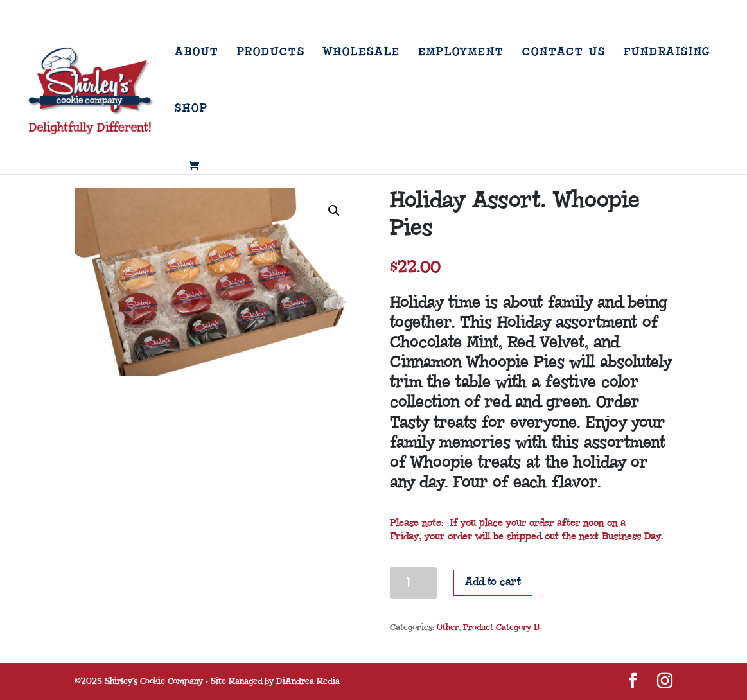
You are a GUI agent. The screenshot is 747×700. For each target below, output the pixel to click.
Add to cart (493, 582)
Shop (191, 109)
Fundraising (667, 53)
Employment (461, 53)
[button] (334, 211)
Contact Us (564, 53)
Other (448, 627)
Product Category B (501, 627)
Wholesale (362, 53)
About (197, 53)
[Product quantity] (413, 583)
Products (271, 53)
